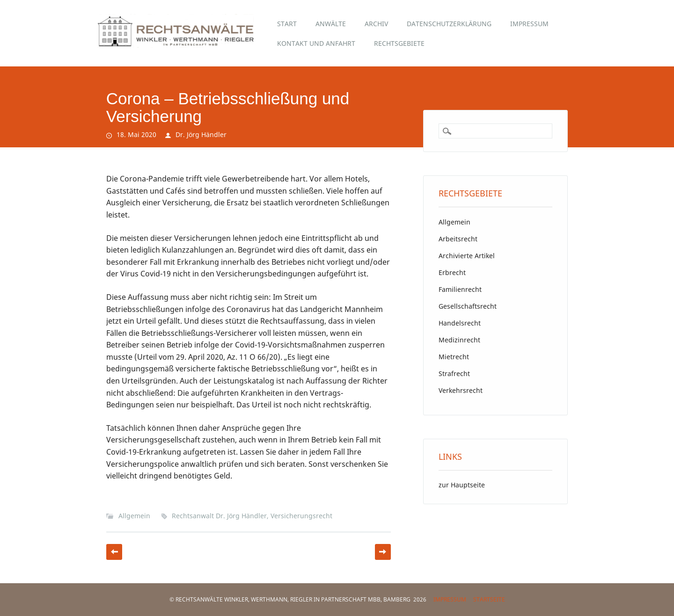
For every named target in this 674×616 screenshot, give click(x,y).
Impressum (529, 24)
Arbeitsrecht (458, 239)
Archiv (376, 24)
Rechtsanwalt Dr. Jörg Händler (219, 516)
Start (287, 24)
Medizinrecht (459, 340)
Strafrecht (454, 373)
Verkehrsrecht (461, 390)
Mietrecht (454, 357)
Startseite (489, 599)
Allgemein (134, 516)
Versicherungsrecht (301, 516)
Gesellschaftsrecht (468, 306)
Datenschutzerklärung (449, 24)
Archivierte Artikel (467, 256)
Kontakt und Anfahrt (316, 43)
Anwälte (331, 24)
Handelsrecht (460, 323)
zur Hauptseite (462, 485)
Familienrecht (460, 289)
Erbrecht (452, 272)
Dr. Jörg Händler (201, 134)
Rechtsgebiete (399, 43)
